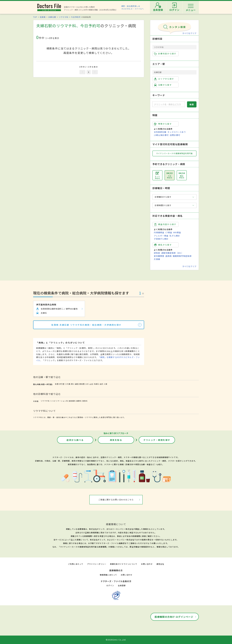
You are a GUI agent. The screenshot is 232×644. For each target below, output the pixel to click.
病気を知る (116, 440)
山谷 (91, 384)
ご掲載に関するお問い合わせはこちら (116, 500)
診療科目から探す (165, 54)
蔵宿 (77, 384)
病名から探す (163, 245)
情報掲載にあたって (108, 575)
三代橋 (68, 384)
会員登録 (122, 585)
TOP (35, 17)
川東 (105, 384)
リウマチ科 (64, 17)
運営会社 (160, 564)
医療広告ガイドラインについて (124, 564)
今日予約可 (76, 17)
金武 (101, 384)
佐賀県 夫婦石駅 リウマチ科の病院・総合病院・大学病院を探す (86, 325)
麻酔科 (79, 401)
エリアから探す (164, 79)
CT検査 (169, 232)
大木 (87, 384)
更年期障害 (159, 256)
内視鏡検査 (159, 232)
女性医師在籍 (160, 132)
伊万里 (62, 384)
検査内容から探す (165, 224)
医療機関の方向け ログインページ (174, 617)
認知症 (157, 253)
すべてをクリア (189, 33)
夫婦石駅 (52, 17)
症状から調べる (75, 440)
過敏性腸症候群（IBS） (172, 253)
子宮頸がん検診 (161, 239)
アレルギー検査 (161, 236)
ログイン (110, 585)
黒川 (73, 384)
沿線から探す (163, 85)
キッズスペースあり (177, 132)
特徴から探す (163, 124)
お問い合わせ (147, 564)
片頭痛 (157, 259)
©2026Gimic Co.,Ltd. (116, 640)
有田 (57, 384)
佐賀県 (43, 17)
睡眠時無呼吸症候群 (182, 256)
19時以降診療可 (161, 135)
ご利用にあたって (76, 564)
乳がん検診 (175, 236)
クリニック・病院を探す (157, 440)
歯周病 (169, 256)
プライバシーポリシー (97, 564)
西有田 (82, 384)
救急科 (85, 401)
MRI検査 (177, 232)
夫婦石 (96, 384)
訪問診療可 (175, 135)
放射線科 (72, 401)
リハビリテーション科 (59, 401)
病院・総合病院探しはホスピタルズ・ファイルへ (133, 7)
